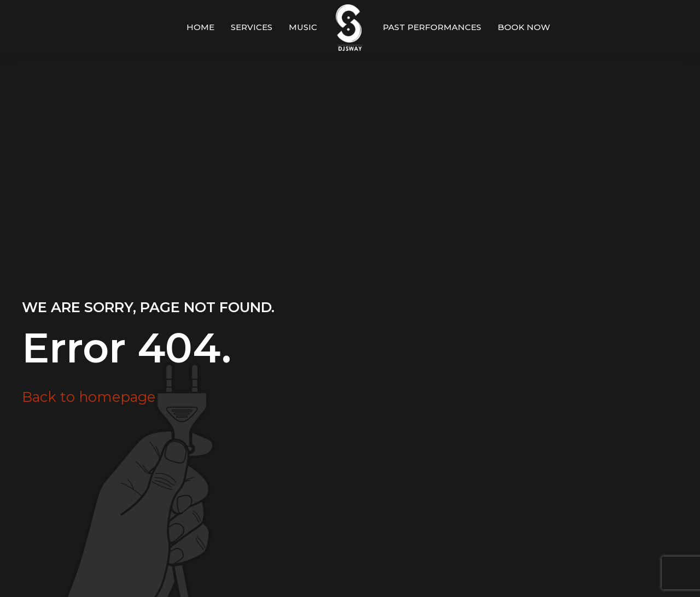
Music (303, 27)
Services (252, 27)
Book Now (524, 27)
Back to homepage (89, 397)
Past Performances (432, 27)
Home (200, 27)
